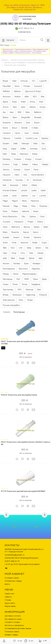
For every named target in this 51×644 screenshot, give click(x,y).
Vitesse (40, 253)
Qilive (5, 227)
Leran (14, 196)
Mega (16, 206)
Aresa (14, 102)
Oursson (7, 222)
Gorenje (17, 170)
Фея (39, 290)
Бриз (26, 263)
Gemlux (6, 170)
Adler (27, 97)
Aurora (42, 107)
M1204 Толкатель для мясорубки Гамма (19, 395)
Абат (41, 258)
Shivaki (27, 237)
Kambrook (37, 180)
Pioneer (27, 86)
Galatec (25, 164)
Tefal (5, 248)
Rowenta (15, 232)
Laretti (34, 190)
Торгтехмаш (8, 290)
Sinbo (5, 243)
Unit (21, 248)
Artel (41, 102)
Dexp (5, 149)
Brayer (5, 81)
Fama (36, 170)
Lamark (24, 190)
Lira (34, 196)
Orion (42, 217)
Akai (43, 97)
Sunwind (38, 86)
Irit (28, 180)
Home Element (37, 175)
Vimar (14, 253)
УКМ (19, 290)
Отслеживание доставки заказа (18, 628)
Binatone (7, 123)
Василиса (23, 269)
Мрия (35, 279)
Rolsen (37, 227)
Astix (15, 107)
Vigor (5, 253)
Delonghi (25, 144)
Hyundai (19, 180)
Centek (36, 133)
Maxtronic (35, 201)
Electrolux (24, 154)
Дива (44, 279)
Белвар (17, 263)
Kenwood (14, 185)
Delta (35, 144)
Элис (21, 300)
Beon (15, 117)
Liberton (24, 196)
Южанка (43, 295)
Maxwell (6, 206)
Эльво (30, 300)
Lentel (5, 196)
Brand (5, 128)
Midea (25, 206)
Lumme (43, 196)
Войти (7, 584)
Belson (6, 117)
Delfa (15, 144)
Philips (30, 222)
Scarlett (6, 237)
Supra (44, 243)
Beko (28, 112)
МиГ (18, 279)
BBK (20, 112)
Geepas (45, 164)
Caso (27, 133)
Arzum (6, 107)
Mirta (33, 206)
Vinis (23, 253)
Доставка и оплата (13, 616)
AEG (35, 97)
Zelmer (32, 258)
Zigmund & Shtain (33, 91)
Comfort (18, 138)
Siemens (37, 237)
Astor (23, 107)
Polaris (40, 222)
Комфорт (37, 263)
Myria (5, 211)
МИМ (27, 279)
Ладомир (36, 269)
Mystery (15, 211)
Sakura (26, 232)
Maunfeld (7, 86)
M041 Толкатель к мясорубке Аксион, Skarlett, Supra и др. (26, 443)
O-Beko (35, 128)
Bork (28, 123)
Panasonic (19, 222)
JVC (33, 81)
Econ (44, 149)
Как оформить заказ (13, 619)
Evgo (16, 164)
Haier (14, 81)
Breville (24, 128)
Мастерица (8, 279)
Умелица (29, 290)
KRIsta (34, 185)
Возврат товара (11, 635)
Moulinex (43, 206)
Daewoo (45, 138)
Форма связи (10, 606)
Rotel (46, 227)
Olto (23, 217)
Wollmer (17, 91)
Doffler (23, 149)
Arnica (32, 102)
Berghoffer (26, 117)
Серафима (36, 284)
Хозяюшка (17, 295)
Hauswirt (7, 175)
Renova (27, 227)
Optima (32, 217)
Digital (14, 149)
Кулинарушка (9, 269)
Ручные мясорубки (11, 305)
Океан (6, 284)
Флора (6, 295)
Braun (15, 128)
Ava (4, 112)
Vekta (29, 248)
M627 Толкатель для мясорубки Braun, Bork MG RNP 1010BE (24, 343)
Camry (17, 133)
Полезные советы (12, 632)
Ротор (24, 284)
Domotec (34, 149)
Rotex (5, 232)
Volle (5, 258)
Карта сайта (10, 603)
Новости (8, 597)
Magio (5, 201)
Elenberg (6, 159)
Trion (13, 248)
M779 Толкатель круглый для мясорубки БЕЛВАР (23, 491)
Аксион (6, 263)
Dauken (6, 144)
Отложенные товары (13, 581)
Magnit (15, 201)
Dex (43, 144)
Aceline (17, 97)
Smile (14, 243)
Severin (16, 237)
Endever (18, 159)
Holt (25, 175)
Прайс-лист (10, 594)
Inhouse (24, 81)
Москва (13, 45)
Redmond (16, 227)
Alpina (5, 102)
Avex (12, 112)
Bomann (18, 123)
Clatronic (7, 138)
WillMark (6, 91)
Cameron (7, 133)
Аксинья (7, 97)
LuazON (43, 81)
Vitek (31, 253)
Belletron (38, 112)
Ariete (23, 102)
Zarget (22, 258)
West (13, 258)
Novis (17, 86)
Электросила (9, 300)
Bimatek (38, 117)
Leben (43, 190)
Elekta (35, 154)
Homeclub (7, 180)
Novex (36, 211)
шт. (18, 641)
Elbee (13, 154)
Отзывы (8, 600)
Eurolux (6, 164)
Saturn (36, 232)
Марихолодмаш (29, 274)
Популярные (19, 312)
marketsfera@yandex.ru (15, 555)
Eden (5, 154)
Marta (24, 201)
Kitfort (25, 185)
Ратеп (15, 284)
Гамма (16, 274)
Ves (47, 248)
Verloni (38, 248)
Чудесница (30, 295)
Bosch (37, 123)
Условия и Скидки (12, 622)
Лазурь (6, 274)
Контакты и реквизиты (14, 625)
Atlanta (32, 107)
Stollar (35, 243)
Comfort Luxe (31, 138)
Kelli (4, 185)
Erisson (39, 159)
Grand (27, 170)
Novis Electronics (10, 217)
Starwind (24, 243)
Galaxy (35, 164)
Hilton (17, 175)
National (26, 211)
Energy (28, 159)
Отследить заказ (12, 578)
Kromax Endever (10, 190)
